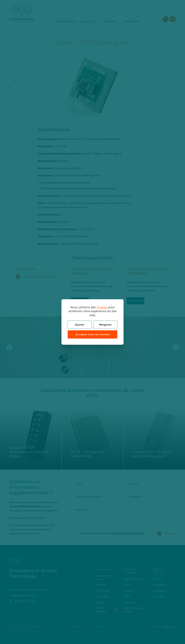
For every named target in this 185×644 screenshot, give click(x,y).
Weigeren (105, 325)
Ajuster (80, 325)
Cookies (102, 307)
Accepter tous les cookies (93, 334)
